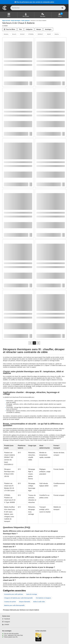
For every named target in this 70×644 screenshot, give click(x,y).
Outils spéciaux (26, 21)
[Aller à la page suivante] (38, 343)
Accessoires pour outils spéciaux (14, 594)
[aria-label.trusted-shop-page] (38, 637)
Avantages (48, 29)
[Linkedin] (6, 624)
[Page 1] (34, 343)
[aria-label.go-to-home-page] (4, 10)
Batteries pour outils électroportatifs (14, 605)
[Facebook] (6, 619)
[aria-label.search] (62, 8)
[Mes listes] (43, 15)
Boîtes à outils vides (39, 602)
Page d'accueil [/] (6, 21)
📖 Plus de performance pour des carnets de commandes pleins (34, 2)
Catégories (29, 29)
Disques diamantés (25, 602)
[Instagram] (6, 622)
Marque (39, 29)
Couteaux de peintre (10, 602)
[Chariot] (60, 15)
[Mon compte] (26, 15)
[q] (38, 8)
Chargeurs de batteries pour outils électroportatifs (18, 598)
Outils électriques (16, 21)
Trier (20, 29)
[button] (9, 15)
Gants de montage (32, 594)
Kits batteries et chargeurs (43, 598)
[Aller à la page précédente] (30, 343)
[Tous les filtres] (9, 29)
